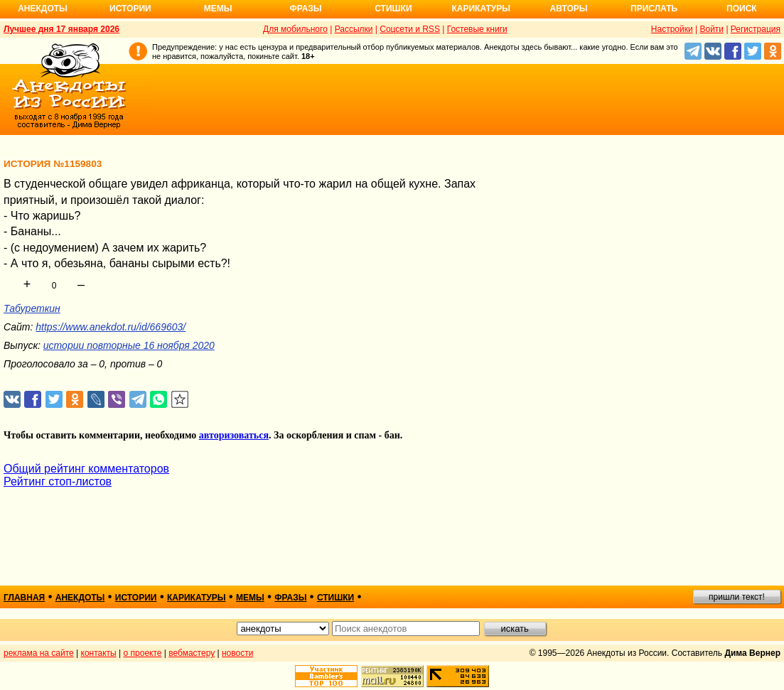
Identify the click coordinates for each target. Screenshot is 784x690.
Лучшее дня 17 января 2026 (61, 29)
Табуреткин (32, 308)
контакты (99, 653)
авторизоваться (234, 435)
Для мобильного (295, 29)
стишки (335, 598)
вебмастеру (192, 653)
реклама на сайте (39, 653)
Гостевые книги (477, 29)
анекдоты (80, 598)
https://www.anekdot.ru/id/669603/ (111, 327)
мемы (250, 598)
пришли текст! (737, 597)
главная (24, 598)
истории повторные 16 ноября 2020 (129, 345)
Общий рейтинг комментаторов (86, 469)
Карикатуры (481, 9)
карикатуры (197, 598)
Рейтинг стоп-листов (58, 481)
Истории (130, 9)
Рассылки (354, 29)
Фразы (305, 9)
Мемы (218, 9)
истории (136, 598)
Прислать (654, 9)
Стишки (393, 9)
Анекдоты (43, 9)
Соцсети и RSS (410, 29)
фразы (290, 598)
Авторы (569, 9)
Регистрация (756, 29)
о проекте (143, 653)
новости (237, 653)
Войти (711, 29)
